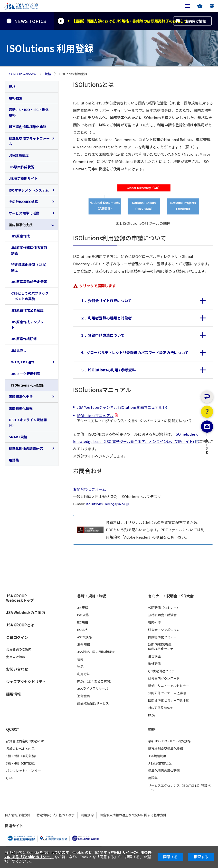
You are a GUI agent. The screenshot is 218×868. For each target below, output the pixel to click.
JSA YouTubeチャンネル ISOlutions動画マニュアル (119, 407)
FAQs (152, 715)
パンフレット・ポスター (24, 771)
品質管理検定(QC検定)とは (25, 741)
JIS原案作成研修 (24, 339)
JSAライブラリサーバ (93, 689)
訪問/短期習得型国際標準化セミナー (162, 647)
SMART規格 (18, 437)
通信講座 (154, 656)
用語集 (14, 460)
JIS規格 (83, 608)
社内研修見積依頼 (161, 708)
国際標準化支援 (21, 397)
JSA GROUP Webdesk (21, 74)
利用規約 (87, 815)
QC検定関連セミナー (163, 671)
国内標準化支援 (21, 225)
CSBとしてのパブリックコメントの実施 (30, 296)
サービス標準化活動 (24, 213)
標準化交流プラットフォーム (29, 141)
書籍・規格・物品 (92, 596)
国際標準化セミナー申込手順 (169, 700)
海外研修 (154, 664)
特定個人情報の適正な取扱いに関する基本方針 (133, 815)
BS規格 (82, 630)
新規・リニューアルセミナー (169, 686)
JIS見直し (19, 350)
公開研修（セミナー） (164, 608)
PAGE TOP (207, 464)
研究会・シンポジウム (164, 630)
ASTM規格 (84, 637)
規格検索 (16, 98)
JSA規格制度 (19, 155)
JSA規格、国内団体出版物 (96, 652)
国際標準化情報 (21, 408)
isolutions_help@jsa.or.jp (107, 504)
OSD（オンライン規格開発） (28, 422)
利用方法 (84, 674)
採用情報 (13, 694)
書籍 (80, 659)
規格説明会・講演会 (162, 615)
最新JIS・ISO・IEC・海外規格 (29, 112)
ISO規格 (83, 615)
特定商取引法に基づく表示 (56, 815)
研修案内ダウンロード (164, 678)
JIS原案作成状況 (22, 167)
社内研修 (154, 622)
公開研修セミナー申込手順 (167, 693)
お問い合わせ (17, 669)
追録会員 (84, 696)
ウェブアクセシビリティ (26, 681)
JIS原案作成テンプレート (29, 325)
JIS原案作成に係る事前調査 (29, 250)
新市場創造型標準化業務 (28, 127)
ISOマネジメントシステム (29, 190)
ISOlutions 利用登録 (27, 385)
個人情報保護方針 (18, 815)
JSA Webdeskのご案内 (26, 612)
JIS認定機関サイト (23, 178)
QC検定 (12, 729)
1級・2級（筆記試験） (22, 756)
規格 (48, 74)
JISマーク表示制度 (26, 374)
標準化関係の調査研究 (26, 448)
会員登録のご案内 (19, 649)
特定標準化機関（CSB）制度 (30, 267)
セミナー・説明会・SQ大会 (171, 596)
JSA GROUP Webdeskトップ (20, 598)
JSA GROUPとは (20, 625)
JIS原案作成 (21, 236)
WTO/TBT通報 (23, 362)
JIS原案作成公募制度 (27, 310)
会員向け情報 (196, 21)
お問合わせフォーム (90, 489)
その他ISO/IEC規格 (23, 202)
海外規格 (84, 644)
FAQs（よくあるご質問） (95, 681)
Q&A (9, 778)
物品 (80, 667)
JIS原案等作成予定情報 (29, 282)
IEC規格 (83, 622)
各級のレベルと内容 (20, 749)
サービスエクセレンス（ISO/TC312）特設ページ (179, 788)
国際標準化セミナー (162, 637)
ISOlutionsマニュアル (95, 415)
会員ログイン (17, 637)
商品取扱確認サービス (93, 703)
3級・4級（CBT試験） (22, 763)
